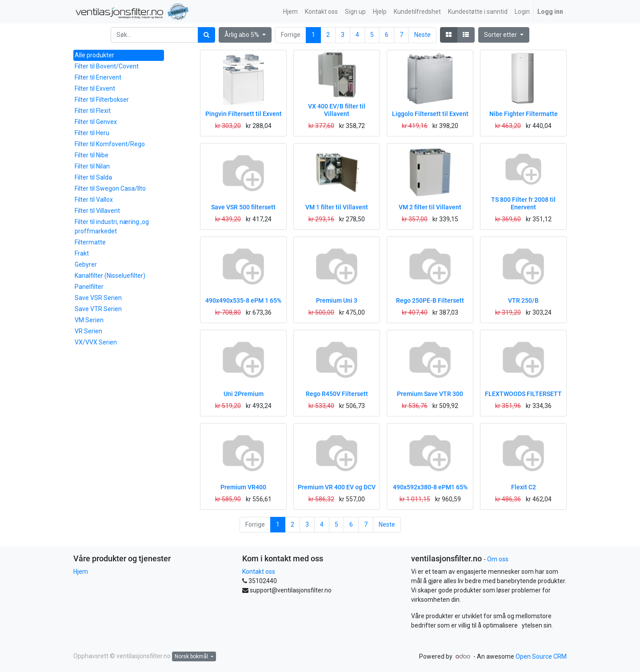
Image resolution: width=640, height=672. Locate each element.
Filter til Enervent (98, 77)
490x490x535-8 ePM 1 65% (243, 300)
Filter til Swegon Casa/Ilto (110, 188)
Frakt (82, 253)
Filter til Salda (93, 177)
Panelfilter (89, 287)
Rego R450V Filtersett (337, 394)
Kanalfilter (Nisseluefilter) (110, 276)
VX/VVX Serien (96, 342)
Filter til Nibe (92, 155)
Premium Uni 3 (337, 300)
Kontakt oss (259, 572)
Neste (422, 35)
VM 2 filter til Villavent (430, 207)
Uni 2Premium (244, 394)
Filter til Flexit (93, 111)
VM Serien (89, 320)
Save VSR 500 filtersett (243, 207)
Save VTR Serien (98, 309)
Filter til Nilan (92, 166)
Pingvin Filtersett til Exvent (244, 114)
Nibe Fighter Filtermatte (524, 114)
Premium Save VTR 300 (430, 394)
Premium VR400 (243, 487)
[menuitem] (290, 12)
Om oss (498, 559)
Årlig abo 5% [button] (242, 35)
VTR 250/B (523, 300)
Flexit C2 (524, 487)
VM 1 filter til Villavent (337, 207)
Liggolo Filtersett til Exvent (430, 114)
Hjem (81, 572)
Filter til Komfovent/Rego (110, 144)
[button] (504, 35)
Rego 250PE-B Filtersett (430, 300)
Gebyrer (86, 264)
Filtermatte (90, 242)
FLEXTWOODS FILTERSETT (523, 394)
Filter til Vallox (94, 200)
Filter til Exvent (95, 88)
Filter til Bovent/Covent (107, 66)
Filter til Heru (92, 133)
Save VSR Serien (98, 298)
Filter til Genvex (96, 122)
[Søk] (206, 35)
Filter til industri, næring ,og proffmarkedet (112, 226)
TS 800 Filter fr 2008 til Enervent (523, 203)
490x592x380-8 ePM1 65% (430, 487)
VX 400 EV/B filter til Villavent (337, 110)
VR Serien (88, 331)
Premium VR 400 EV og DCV (337, 487)
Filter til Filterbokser (102, 100)
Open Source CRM (541, 656)
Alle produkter (94, 55)
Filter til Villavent (97, 211)
